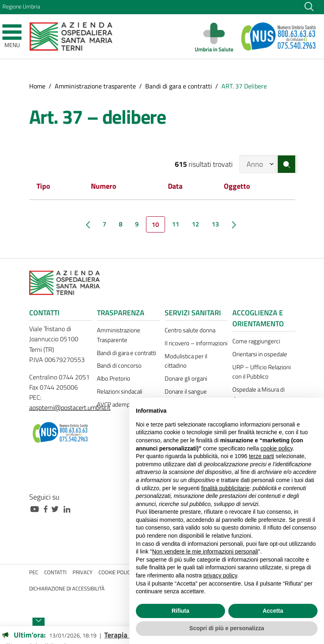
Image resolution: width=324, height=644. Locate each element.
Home (37, 86)
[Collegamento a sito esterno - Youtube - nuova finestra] (36, 508)
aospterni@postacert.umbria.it (70, 407)
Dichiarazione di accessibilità (67, 589)
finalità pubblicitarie (225, 488)
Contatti (55, 572)
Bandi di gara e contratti (179, 86)
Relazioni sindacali (120, 391)
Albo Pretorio (114, 378)
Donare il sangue (186, 391)
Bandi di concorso (119, 365)
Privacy (83, 572)
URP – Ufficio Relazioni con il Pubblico (262, 372)
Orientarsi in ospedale (260, 354)
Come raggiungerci (256, 341)
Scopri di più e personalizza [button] (227, 628)
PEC (34, 572)
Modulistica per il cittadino (186, 361)
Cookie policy (116, 572)
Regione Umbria (21, 6)
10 (155, 224)
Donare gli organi (186, 378)
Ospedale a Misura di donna (259, 394)
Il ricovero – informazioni (196, 343)
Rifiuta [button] (180, 611)
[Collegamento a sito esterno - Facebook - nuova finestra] (48, 508)
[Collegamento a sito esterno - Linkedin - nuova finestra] (69, 508)
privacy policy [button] (220, 575)
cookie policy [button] (276, 448)
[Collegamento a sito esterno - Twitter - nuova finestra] (57, 508)
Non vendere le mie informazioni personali (205, 551)
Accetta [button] (273, 611)
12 (195, 224)
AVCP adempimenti (122, 404)
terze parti (262, 456)
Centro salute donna (190, 330)
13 (215, 224)
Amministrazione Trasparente (119, 335)
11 (176, 224)
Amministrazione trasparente (95, 86)
